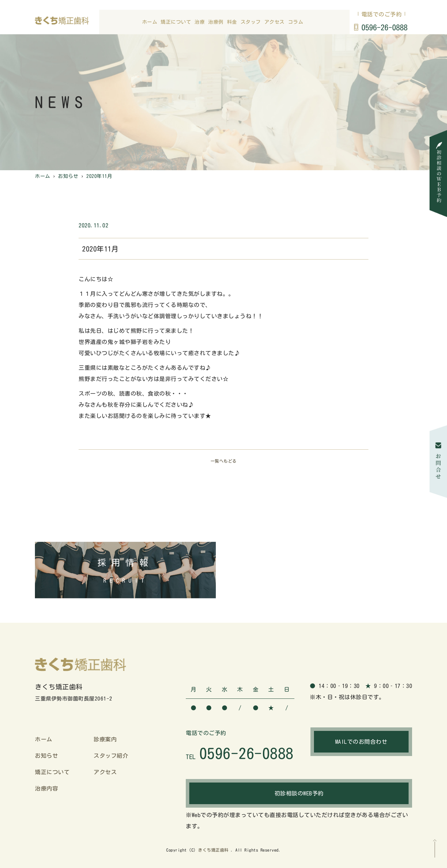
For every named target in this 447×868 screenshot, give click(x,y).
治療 (200, 22)
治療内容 (46, 788)
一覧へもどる (224, 461)
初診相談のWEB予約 (299, 793)
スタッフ (251, 22)
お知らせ (46, 756)
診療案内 (105, 739)
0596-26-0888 (384, 28)
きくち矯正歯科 (213, 850)
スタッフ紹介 (111, 756)
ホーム (150, 22)
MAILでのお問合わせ (361, 742)
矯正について (176, 22)
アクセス (274, 22)
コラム (296, 22)
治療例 (216, 22)
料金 (232, 22)
